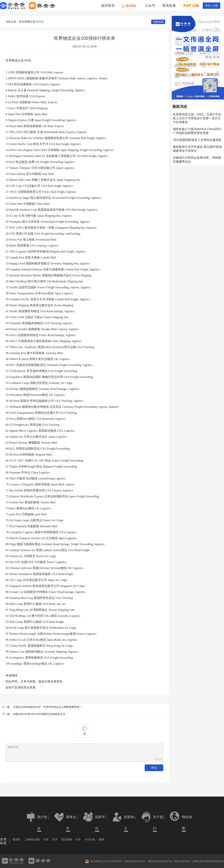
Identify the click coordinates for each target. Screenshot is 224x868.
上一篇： (7, 707)
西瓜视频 (67, 839)
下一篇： (7, 714)
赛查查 (16, 839)
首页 (21, 22)
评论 (154, 768)
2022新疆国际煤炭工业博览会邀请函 (197, 140)
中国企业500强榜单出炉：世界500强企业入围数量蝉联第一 (48, 707)
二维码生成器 (32, 839)
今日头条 (90, 839)
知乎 (78, 839)
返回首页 (108, 6)
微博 (101, 839)
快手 (55, 839)
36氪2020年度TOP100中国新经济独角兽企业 (39, 714)
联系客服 (169, 6)
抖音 (46, 839)
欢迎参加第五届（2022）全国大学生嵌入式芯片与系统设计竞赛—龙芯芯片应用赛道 (197, 118)
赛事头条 (30, 22)
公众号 (150, 6)
